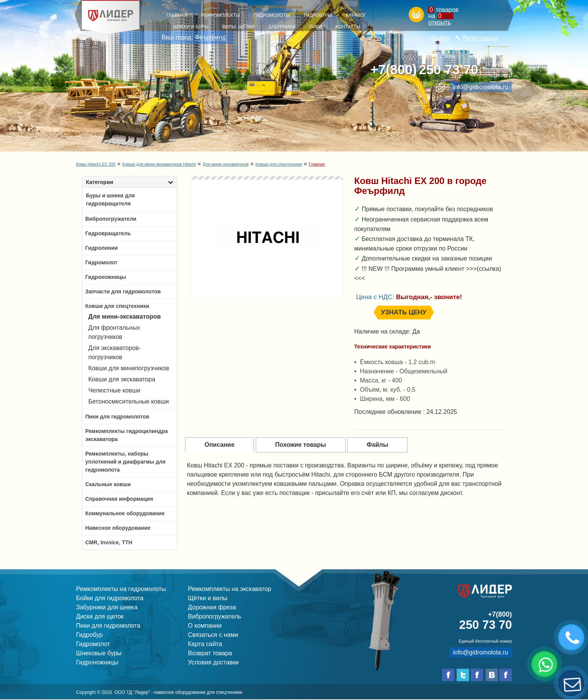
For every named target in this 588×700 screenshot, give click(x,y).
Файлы (377, 445)
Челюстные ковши (114, 390)
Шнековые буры (99, 653)
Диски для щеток (100, 616)
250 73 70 (424, 70)
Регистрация (481, 38)
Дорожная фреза (212, 607)
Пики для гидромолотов (117, 417)
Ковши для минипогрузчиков (129, 368)
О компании (205, 626)
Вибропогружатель (215, 616)
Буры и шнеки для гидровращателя (110, 199)
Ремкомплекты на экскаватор (230, 589)
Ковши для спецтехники (279, 164)
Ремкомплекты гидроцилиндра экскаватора (127, 435)
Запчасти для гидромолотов (123, 291)
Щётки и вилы (208, 598)
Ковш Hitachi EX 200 (96, 164)
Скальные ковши (108, 484)
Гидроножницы (106, 277)
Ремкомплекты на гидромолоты (121, 589)
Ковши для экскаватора (122, 379)
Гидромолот (101, 262)
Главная (317, 164)
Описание (219, 445)
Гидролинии (102, 248)
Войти (441, 38)
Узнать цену (404, 312)
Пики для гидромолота (108, 626)
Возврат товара (210, 653)
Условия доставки (214, 662)
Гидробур (89, 635)
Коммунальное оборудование (125, 513)
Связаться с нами (213, 635)
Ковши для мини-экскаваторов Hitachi (159, 164)
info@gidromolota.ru (481, 87)
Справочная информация (119, 499)
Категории (130, 182)
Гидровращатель (108, 233)
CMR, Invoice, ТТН (109, 542)
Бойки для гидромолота (110, 598)
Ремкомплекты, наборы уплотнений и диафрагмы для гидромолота (125, 462)
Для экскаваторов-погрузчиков (115, 352)
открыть (439, 23)
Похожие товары (301, 445)
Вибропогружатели (111, 219)
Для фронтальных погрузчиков (114, 332)
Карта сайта (205, 644)
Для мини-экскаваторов (226, 164)
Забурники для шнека (107, 607)
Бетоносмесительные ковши (129, 401)
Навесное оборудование (118, 528)
